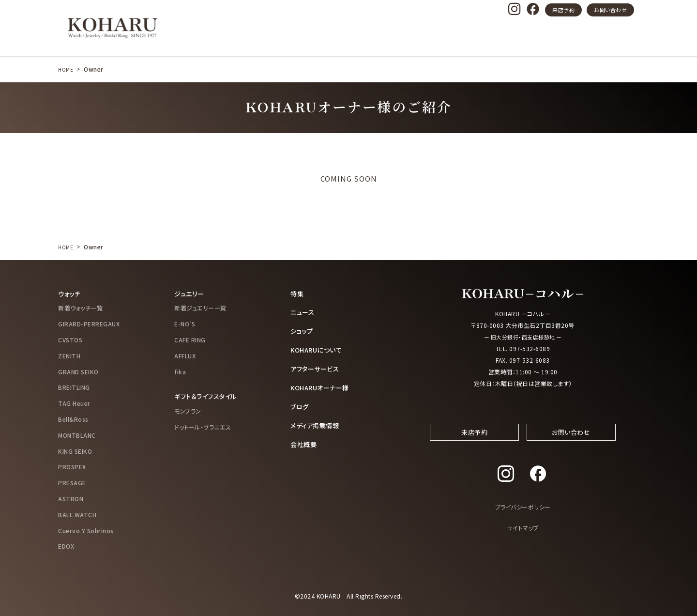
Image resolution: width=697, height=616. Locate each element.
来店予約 (563, 10)
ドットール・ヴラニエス (203, 426)
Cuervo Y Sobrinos (86, 530)
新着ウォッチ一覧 (80, 308)
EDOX (66, 546)
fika (180, 371)
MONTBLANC (77, 435)
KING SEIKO (75, 451)
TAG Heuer (74, 403)
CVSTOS (70, 339)
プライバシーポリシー (523, 515)
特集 (297, 293)
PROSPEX (72, 467)
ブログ (300, 404)
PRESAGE (72, 483)
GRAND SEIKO (78, 371)
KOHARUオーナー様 (322, 386)
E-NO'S (185, 324)
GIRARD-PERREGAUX (89, 324)
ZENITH (69, 355)
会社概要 (304, 441)
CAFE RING (190, 339)
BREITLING (74, 387)
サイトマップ (523, 536)
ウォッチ (70, 293)
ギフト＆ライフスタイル (208, 396)
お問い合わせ (610, 10)
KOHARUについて (318, 349)
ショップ (302, 330)
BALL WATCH (77, 514)
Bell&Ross (73, 419)
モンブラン (188, 410)
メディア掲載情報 (317, 423)
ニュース (303, 312)
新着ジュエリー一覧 (200, 308)
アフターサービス (317, 367)
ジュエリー (190, 293)
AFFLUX (185, 355)
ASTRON (71, 498)
